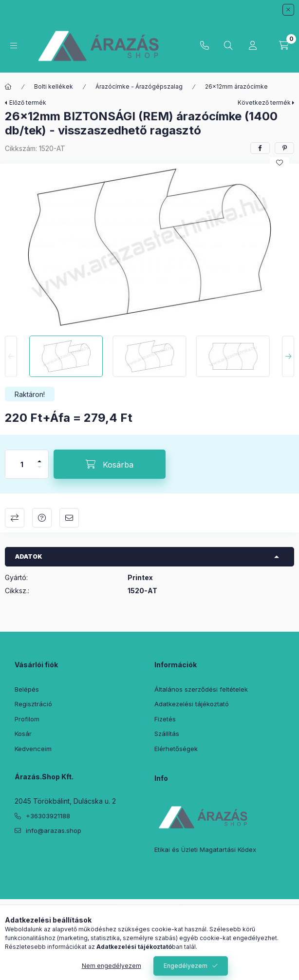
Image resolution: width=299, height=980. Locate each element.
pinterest (56, 855)
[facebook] (260, 148)
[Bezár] (288, 10)
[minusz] (39, 471)
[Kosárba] (110, 464)
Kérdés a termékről (42, 518)
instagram (76, 855)
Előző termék (28, 103)
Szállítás (167, 734)
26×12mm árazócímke (236, 86)
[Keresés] (228, 46)
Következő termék (264, 103)
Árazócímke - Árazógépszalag (139, 86)
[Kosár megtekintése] (284, 46)
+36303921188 (205, 46)
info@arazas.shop (54, 830)
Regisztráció (33, 704)
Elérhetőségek (176, 749)
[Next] (288, 356)
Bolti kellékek (54, 86)
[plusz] (39, 457)
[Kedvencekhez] (280, 163)
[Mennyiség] (22, 464)
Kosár (23, 734)
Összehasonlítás (15, 518)
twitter (37, 855)
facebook (18, 855)
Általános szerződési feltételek (201, 689)
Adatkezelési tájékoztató (192, 704)
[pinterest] (284, 148)
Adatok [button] (29, 556)
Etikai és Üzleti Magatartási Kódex (205, 849)
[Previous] (11, 356)
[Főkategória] (8, 87)
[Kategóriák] (14, 46)
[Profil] (253, 46)
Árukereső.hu (149, 921)
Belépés (27, 689)
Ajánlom (69, 518)
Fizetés (165, 719)
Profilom (27, 719)
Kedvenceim (33, 749)
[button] (149, 247)
